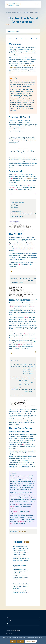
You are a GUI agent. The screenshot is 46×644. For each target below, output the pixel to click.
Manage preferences (31, 641)
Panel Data (26, 12)
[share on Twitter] (21, 39)
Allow (20, 641)
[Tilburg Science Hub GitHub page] (7, 634)
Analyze (10, 12)
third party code (17, 638)
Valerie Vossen (22, 531)
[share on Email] (31, 39)
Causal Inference (17, 12)
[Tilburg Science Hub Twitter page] (9, 634)
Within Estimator (34, 12)
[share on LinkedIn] (26, 39)
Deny (12, 641)
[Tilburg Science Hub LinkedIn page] (11, 634)
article (30, 178)
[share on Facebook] (16, 39)
